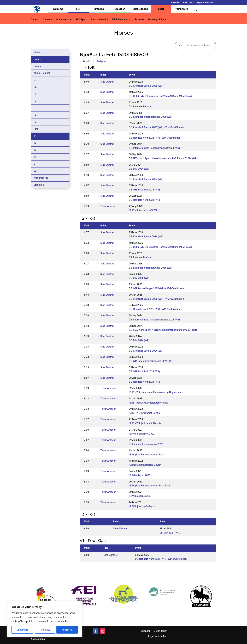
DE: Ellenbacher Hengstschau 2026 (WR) (151, 117)
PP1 (36, 129)
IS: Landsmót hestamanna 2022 (146, 444)
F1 (35, 94)
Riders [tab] (37, 52)
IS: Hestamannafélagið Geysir (145, 465)
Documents (62, 20)
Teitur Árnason (108, 206)
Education (120, 9)
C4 (35, 80)
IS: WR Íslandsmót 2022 (142, 434)
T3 (35, 150)
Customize (22, 630)
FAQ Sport (81, 20)
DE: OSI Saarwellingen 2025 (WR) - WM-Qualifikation (157, 288)
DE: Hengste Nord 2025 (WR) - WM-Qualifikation (155, 138)
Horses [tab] (37, 59)
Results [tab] (87, 61)
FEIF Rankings (120, 20)
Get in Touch (188, 3)
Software (139, 20)
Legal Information (205, 3)
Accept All (67, 630)
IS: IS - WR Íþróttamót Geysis (144, 413)
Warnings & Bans (157, 20)
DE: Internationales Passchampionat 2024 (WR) (154, 148)
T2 (35, 143)
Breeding (99, 9)
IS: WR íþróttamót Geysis (142, 506)
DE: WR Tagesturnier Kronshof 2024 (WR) (151, 361)
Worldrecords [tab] (41, 178)
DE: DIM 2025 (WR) (139, 278)
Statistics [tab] (39, 185)
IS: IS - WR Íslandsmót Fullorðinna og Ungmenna (155, 392)
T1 (35, 136)
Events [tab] (37, 66)
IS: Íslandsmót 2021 (140, 475)
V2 (35, 171)
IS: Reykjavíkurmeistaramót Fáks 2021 (150, 486)
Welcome (58, 9)
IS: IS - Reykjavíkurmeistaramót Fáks (149, 403)
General (35, 20)
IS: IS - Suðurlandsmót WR (143, 210)
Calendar (175, 3)
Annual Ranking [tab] (42, 73)
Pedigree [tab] (101, 61)
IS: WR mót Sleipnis (139, 496)
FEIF (79, 9)
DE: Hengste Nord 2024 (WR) (145, 200)
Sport (161, 9)
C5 (35, 87)
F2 (35, 101)
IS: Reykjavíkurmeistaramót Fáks (146, 455)
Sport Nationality (99, 20)
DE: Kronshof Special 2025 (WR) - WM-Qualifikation (157, 127)
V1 (35, 164)
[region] (45, 619)
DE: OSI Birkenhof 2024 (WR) (144, 190)
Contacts (48, 20)
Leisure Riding (140, 9)
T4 (35, 157)
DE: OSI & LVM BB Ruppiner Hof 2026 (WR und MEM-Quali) (160, 96)
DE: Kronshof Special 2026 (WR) (146, 86)
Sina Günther (107, 82)
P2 (35, 115)
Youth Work (181, 9)
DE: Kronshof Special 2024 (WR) (146, 179)
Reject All (45, 630)
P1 (35, 108)
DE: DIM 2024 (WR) (139, 169)
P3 (35, 122)
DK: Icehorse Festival (140, 107)
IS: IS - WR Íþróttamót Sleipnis (145, 423)
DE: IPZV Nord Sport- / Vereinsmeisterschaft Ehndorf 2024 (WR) (163, 158)
